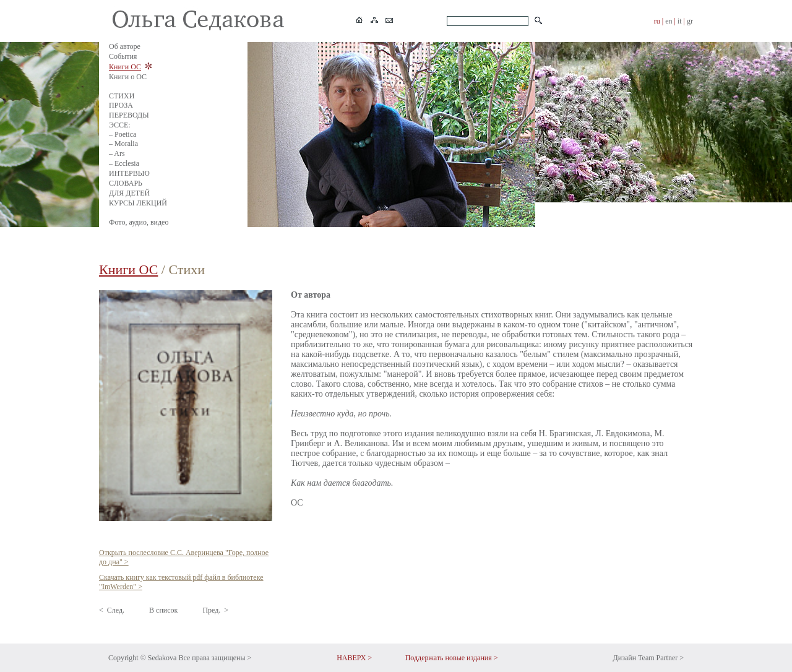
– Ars (117, 153)
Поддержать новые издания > (452, 658)
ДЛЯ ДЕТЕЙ (129, 193)
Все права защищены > (215, 658)
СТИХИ (122, 96)
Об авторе (125, 46)
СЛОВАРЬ (126, 183)
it (680, 21)
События (123, 56)
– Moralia (123, 144)
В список (163, 610)
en (669, 21)
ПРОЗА (121, 105)
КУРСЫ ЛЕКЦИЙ (138, 203)
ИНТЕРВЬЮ (129, 173)
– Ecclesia (124, 163)
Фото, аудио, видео (139, 222)
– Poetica (123, 134)
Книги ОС (125, 67)
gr (690, 21)
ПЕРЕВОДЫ (129, 115)
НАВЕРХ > (354, 658)
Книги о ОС (128, 77)
